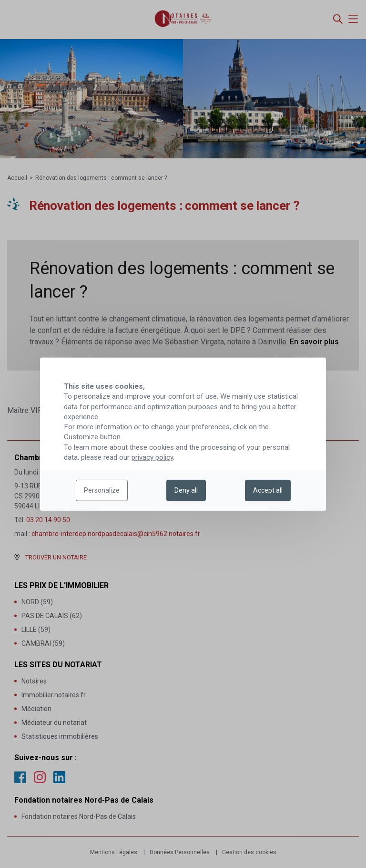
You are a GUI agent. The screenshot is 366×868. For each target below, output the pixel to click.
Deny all (186, 490)
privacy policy (152, 457)
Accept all (268, 490)
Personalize (102, 490)
